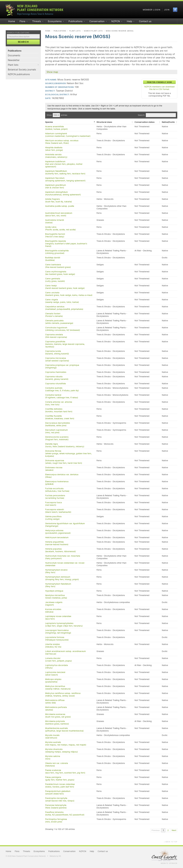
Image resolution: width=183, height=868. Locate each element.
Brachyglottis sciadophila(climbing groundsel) (57, 252)
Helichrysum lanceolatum (57, 537)
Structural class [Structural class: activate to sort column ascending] (104, 122)
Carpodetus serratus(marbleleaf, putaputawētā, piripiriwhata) (64, 308)
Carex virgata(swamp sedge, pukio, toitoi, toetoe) (62, 301)
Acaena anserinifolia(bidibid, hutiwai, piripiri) (56, 128)
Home (12, 21)
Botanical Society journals (22, 70)
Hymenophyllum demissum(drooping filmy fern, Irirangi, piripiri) (62, 578)
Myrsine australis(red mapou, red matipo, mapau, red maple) (66, 743)
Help (129, 21)
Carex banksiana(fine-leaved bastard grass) (58, 266)
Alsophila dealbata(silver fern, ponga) (54, 149)
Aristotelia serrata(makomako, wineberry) (56, 156)
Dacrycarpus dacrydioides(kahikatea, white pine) (58, 424)
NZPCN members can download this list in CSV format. (159, 88)
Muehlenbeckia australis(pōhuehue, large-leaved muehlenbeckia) (64, 729)
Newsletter (14, 60)
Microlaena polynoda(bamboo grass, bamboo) (57, 723)
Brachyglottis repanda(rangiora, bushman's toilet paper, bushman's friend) (66, 244)
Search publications (18, 33)
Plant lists (13, 65)
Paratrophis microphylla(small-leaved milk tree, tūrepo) (60, 799)
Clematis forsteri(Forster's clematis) (54, 315)
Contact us (145, 21)
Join (167, 10)
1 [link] (163, 830)
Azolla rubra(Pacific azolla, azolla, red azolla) (60, 228)
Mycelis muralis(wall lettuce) (52, 736)
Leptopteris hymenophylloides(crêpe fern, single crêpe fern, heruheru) (64, 625)
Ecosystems (55, 21)
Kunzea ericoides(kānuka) (53, 611)
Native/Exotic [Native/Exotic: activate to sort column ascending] (168, 122)
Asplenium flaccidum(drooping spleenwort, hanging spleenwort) (65, 179)
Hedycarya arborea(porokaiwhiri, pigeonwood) (58, 532)
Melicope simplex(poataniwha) (53, 681)
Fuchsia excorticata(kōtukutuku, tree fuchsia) (57, 490)
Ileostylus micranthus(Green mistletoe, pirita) (56, 597)
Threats (37, 21)
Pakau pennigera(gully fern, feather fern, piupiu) (60, 778)
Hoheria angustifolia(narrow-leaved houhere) (57, 543)
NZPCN (116, 21)
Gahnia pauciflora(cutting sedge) (53, 518)
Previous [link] (156, 830)
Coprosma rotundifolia (55, 384)
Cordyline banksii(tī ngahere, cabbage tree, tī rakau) (62, 396)
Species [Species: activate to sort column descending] (49, 122)
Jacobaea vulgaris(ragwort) (54, 604)
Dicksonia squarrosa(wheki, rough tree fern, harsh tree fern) (64, 462)
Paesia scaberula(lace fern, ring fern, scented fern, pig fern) (65, 771)
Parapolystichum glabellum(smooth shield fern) (58, 792)
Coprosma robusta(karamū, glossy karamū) (57, 378)
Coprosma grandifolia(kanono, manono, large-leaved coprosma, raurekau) (65, 344)
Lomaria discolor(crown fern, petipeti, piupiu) (58, 660)
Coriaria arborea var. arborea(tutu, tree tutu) (59, 403)
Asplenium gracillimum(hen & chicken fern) (56, 186)
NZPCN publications (19, 74)
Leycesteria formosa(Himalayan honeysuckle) (57, 639)
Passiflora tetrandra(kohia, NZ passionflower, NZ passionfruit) (65, 813)
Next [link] (174, 830)
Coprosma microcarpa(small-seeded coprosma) (57, 359)
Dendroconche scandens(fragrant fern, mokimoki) (57, 438)
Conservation (97, 21)
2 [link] (168, 830)
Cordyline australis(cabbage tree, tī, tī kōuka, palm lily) (62, 389)
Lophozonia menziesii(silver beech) (55, 674)
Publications (75, 21)
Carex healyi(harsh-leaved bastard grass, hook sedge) (65, 287)
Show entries (57, 115)
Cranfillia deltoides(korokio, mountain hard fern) (59, 410)
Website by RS (55, 856)
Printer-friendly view (159, 82)
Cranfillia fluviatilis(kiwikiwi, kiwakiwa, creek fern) (60, 417)
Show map (52, 72)
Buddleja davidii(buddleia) (53, 259)
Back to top (171, 842)
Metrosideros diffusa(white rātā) (55, 702)
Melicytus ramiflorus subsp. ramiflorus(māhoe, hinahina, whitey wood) (63, 695)
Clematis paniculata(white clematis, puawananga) (59, 322)
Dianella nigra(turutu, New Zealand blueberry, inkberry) (65, 445)
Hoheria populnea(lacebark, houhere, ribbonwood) (60, 550)
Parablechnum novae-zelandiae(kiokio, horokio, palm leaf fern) (60, 785)
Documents (14, 55)
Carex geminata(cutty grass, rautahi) (55, 280)
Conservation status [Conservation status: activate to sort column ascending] (145, 122)
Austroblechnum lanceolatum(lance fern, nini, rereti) (59, 214)
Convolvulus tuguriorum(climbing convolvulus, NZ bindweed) (63, 329)
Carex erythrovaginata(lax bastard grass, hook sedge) (60, 273)
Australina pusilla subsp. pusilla (60, 206)
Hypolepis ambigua (54, 591)
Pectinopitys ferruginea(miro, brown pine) (56, 820)
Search (23, 42)
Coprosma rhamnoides (56, 372)
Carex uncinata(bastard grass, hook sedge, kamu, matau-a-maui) (69, 294)
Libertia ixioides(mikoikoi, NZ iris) (53, 646)
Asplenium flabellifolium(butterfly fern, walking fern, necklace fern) (65, 172)
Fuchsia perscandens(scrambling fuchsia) (55, 497)
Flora (22, 21)
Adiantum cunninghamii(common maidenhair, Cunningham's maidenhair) (68, 135)
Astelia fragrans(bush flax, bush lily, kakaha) (59, 200)
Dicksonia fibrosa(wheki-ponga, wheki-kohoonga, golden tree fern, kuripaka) (68, 453)
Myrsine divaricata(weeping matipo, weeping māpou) (61, 750)
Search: (157, 115)
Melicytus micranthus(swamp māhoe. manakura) (58, 688)
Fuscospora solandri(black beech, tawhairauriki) (58, 511)
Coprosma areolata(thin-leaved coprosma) (56, 336)
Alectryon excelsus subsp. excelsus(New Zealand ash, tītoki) (62, 142)
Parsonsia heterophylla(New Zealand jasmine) (56, 806)
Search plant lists (93, 31)
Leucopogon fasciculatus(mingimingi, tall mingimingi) (58, 632)
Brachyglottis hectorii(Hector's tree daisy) (55, 235)
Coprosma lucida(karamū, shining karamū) (57, 352)
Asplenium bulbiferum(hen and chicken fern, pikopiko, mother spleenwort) (64, 164)
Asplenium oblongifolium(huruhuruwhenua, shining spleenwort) (63, 193)
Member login (152, 10)
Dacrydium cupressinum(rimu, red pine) (56, 431)
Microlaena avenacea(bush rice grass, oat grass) (58, 716)
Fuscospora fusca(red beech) (53, 504)
